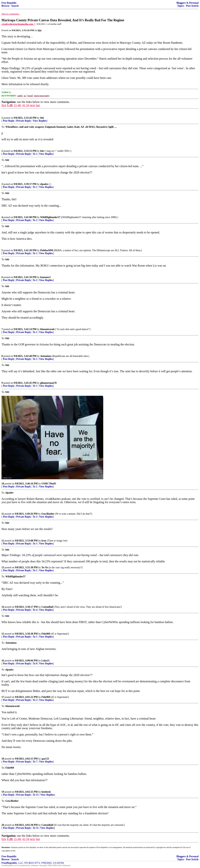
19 (3, 792)
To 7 (35, 762)
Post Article (192, 6)
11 (3, 514)
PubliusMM (47, 250)
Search (15, 6)
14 (3, 607)
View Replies (40, 121)
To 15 (36, 795)
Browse (5, 6)
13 (3, 567)
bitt (42, 118)
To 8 (35, 664)
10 (3, 484)
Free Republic (9, 3)
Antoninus (46, 356)
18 (3, 759)
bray (44, 541)
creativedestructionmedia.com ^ (18, 24)
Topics (181, 6)
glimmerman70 (48, 383)
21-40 (17, 105)
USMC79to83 (49, 484)
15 (3, 634)
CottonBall (47, 607)
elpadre (44, 184)
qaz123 (45, 759)
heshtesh (46, 792)
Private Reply (24, 121)
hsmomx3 (45, 277)
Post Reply (9, 121)
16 (3, 661)
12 (3, 541)
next (33, 105)
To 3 (35, 517)
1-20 (10, 105)
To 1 (35, 154)
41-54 (26, 105)
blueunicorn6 (47, 329)
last (38, 105)
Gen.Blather (48, 514)
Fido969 (46, 634)
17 (3, 697)
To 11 (36, 828)
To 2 (35, 220)
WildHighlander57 (50, 217)
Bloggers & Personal (188, 3)
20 (3, 825)
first (4, 105)
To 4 (35, 610)
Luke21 (46, 661)
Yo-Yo (45, 567)
